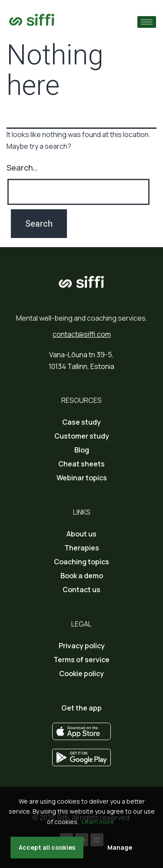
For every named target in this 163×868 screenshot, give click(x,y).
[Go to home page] (32, 20)
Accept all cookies (47, 847)
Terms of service (81, 660)
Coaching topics (81, 562)
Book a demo (82, 576)
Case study (81, 422)
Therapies (82, 548)
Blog (82, 450)
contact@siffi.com (82, 334)
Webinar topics (82, 478)
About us (81, 534)
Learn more (98, 822)
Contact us (81, 590)
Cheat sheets (81, 464)
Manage (120, 847)
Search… (22, 168)
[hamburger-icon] (147, 22)
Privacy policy (82, 646)
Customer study (82, 436)
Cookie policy (81, 674)
